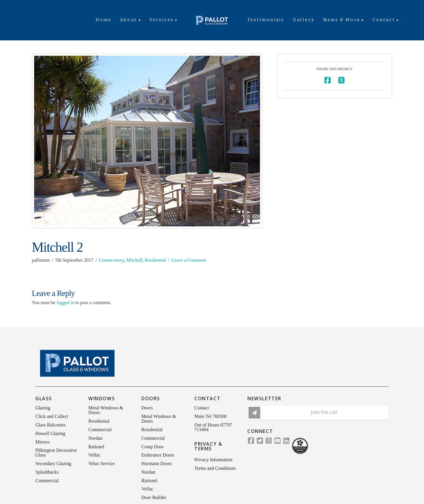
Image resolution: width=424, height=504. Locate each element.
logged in (65, 303)
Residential (155, 260)
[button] (318, 412)
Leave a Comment (189, 260)
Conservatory (111, 260)
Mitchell (134, 260)
